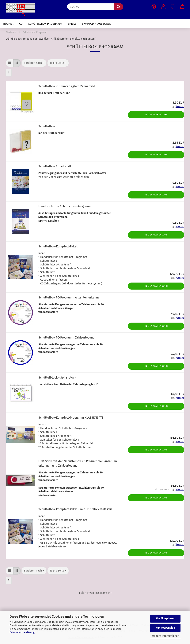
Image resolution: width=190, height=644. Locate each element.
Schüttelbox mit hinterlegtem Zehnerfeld (67, 86)
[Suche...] (119, 7)
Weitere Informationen (165, 636)
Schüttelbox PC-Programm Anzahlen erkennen (70, 297)
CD (21, 24)
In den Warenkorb (156, 115)
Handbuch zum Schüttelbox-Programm (65, 206)
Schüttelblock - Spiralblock (57, 378)
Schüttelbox (47, 126)
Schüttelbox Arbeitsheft (55, 166)
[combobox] (34, 63)
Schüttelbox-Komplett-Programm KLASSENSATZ (71, 418)
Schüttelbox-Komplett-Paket (58, 246)
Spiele (72, 24)
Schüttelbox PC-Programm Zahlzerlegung (66, 337)
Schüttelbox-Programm (45, 24)
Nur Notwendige (165, 628)
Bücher (8, 24)
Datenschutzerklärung (22, 632)
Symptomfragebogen (97, 24)
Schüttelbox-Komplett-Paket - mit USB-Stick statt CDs (75, 509)
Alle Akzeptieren (165, 618)
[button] (154, 7)
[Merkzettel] (173, 7)
